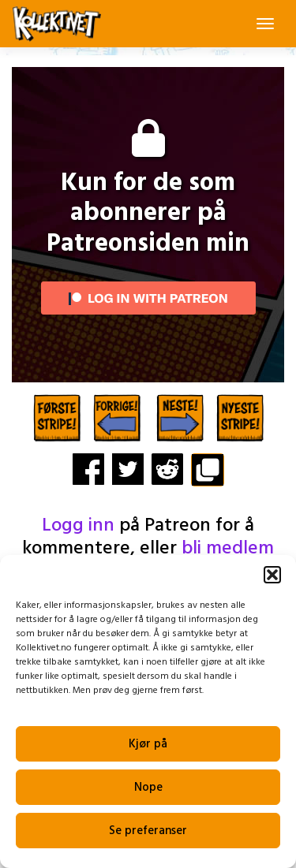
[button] (272, 575)
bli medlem (228, 549)
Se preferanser (148, 831)
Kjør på (148, 744)
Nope (148, 788)
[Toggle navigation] (265, 24)
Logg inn (78, 526)
